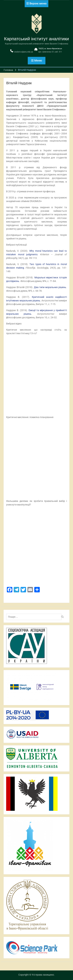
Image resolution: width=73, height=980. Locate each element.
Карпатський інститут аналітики (36, 39)
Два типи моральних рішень (50, 287)
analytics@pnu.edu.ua (24, 52)
